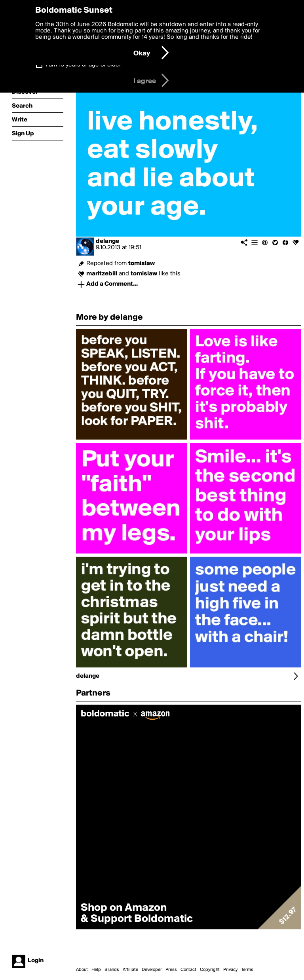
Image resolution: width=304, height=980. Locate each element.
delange (107, 241)
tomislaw (142, 263)
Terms (247, 970)
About (82, 970)
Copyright (210, 970)
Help (96, 970)
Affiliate (130, 970)
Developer (152, 970)
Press (171, 970)
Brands (112, 970)
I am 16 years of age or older (83, 65)
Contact (188, 970)
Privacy (230, 970)
